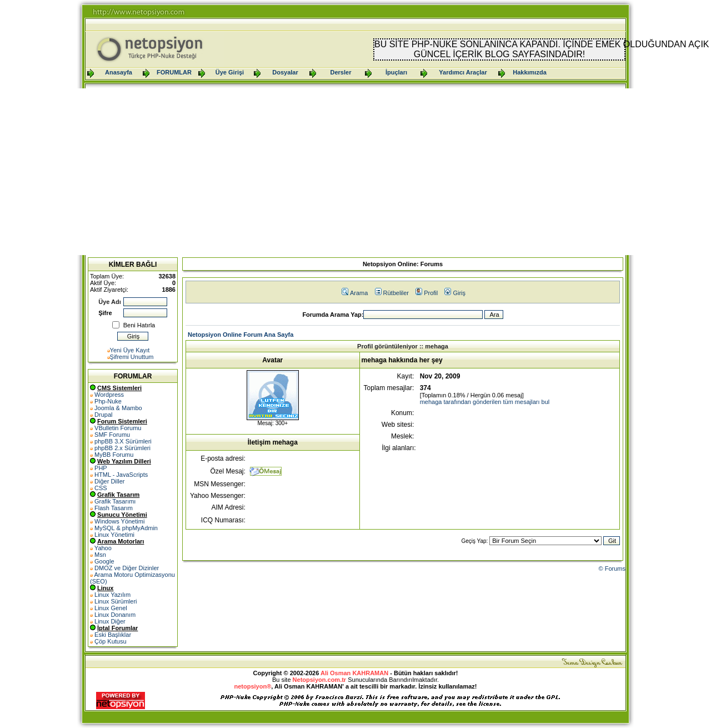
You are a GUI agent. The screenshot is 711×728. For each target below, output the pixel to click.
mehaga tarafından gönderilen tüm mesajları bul (485, 402)
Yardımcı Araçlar (463, 72)
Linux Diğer (110, 621)
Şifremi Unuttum (132, 357)
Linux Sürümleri (116, 601)
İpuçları (396, 72)
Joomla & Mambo (118, 408)
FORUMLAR (174, 72)
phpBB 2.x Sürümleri (122, 448)
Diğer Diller (109, 481)
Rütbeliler (392, 293)
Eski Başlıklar (113, 635)
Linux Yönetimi (114, 535)
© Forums (612, 569)
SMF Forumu (112, 435)
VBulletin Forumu (118, 428)
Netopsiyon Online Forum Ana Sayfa (241, 335)
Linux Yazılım (112, 595)
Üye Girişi (230, 72)
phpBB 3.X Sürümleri (123, 441)
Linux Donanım (115, 615)
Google (104, 561)
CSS (101, 488)
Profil (427, 293)
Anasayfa (119, 72)
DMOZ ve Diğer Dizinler (127, 568)
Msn (100, 555)
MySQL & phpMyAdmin (126, 528)
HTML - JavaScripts (121, 475)
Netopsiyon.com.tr (320, 680)
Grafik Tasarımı (115, 501)
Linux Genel (111, 608)
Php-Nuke (108, 401)
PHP (101, 468)
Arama (355, 293)
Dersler (341, 72)
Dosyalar (285, 72)
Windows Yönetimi (119, 521)
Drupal (103, 415)
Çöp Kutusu (110, 641)
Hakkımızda (530, 72)
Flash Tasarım (114, 508)
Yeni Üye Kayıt (130, 350)
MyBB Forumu (114, 455)
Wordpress (109, 395)
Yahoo (103, 548)
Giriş (455, 293)
